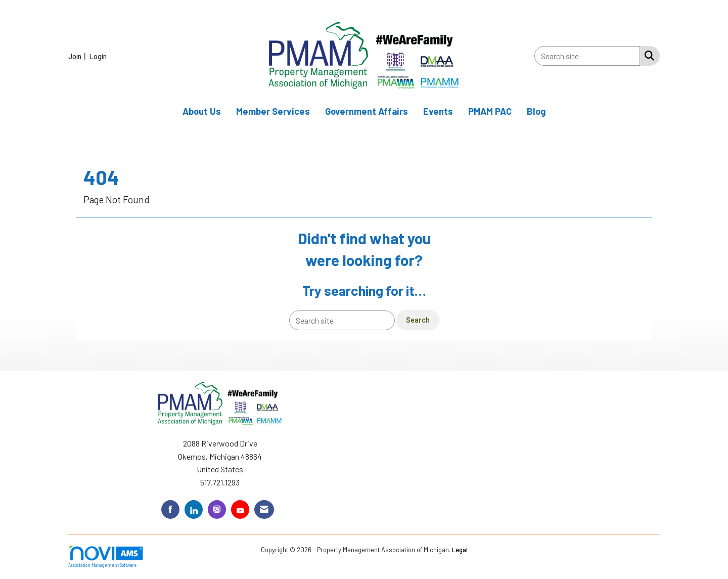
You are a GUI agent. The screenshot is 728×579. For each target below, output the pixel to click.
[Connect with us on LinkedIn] (194, 509)
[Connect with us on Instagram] (217, 509)
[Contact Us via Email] (264, 509)
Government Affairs (367, 111)
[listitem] (78, 56)
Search (418, 320)
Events (438, 111)
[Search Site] (647, 55)
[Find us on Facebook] (170, 509)
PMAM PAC (490, 111)
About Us (202, 111)
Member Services (273, 111)
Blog (536, 111)
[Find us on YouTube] (240, 509)
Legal (460, 550)
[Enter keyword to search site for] (587, 56)
